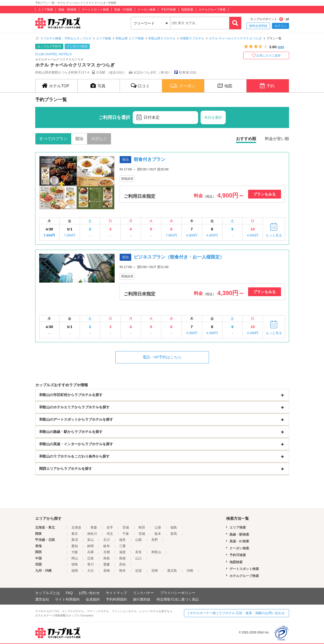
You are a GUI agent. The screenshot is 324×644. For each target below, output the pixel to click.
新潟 (75, 540)
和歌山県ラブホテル (162, 38)
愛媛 (107, 564)
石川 (107, 540)
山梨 (138, 540)
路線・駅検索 (67, 10)
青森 (94, 527)
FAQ (69, 593)
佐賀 (138, 571)
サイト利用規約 (67, 599)
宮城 (126, 527)
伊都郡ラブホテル (192, 38)
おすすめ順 (246, 139)
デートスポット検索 (95, 10)
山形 (158, 527)
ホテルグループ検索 (212, 10)
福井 (122, 540)
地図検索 (187, 10)
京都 (107, 552)
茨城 (142, 534)
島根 (122, 558)
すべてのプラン (53, 139)
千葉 (126, 534)
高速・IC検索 (123, 10)
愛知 (75, 546)
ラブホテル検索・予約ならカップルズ (66, 38)
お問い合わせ (89, 593)
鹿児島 (172, 571)
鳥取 (107, 558)
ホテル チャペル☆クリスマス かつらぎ (235, 38)
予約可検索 (168, 10)
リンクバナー (144, 593)
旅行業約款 (142, 599)
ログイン (281, 26)
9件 (281, 47)
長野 (155, 540)
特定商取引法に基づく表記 (178, 599)
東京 (75, 534)
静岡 (90, 546)
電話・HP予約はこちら (162, 357)
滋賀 (122, 552)
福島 (174, 527)
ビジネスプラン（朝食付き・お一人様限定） (179, 257)
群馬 (174, 534)
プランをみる (264, 194)
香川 (90, 564)
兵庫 (90, 552)
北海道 (76, 527)
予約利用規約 (116, 599)
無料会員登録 (258, 26)
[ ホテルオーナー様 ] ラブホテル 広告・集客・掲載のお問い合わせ (237, 613)
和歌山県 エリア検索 (130, 38)
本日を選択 (213, 117)
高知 (122, 564)
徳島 (75, 564)
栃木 (158, 534)
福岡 (75, 571)
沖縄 (190, 571)
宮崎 (155, 571)
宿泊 (79, 139)
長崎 (107, 571)
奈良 (138, 552)
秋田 (142, 527)
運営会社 (42, 599)
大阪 (75, 552)
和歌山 (156, 552)
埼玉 (110, 534)
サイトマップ (116, 593)
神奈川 (92, 534)
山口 (138, 558)
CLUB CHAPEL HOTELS (53, 54)
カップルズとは (48, 593)
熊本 (122, 571)
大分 (90, 571)
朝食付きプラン (150, 159)
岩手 (110, 527)
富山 (90, 540)
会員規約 (93, 599)
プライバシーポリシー (178, 593)
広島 (90, 558)
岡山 (75, 558)
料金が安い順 (277, 139)
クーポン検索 (147, 10)
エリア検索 (45, 10)
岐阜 (107, 546)
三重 (122, 546)
